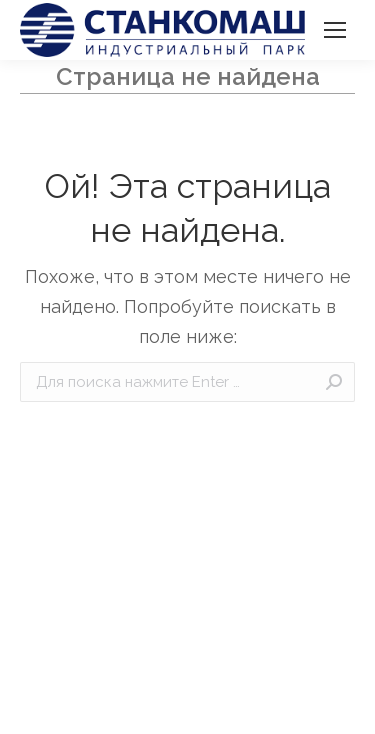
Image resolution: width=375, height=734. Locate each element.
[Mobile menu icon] (335, 30)
